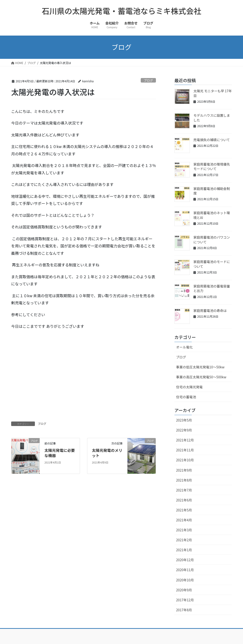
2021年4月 (184, 520)
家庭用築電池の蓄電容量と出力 (212, 288)
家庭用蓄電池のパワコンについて (212, 240)
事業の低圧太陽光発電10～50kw (200, 367)
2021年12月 (185, 440)
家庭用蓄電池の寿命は (210, 310)
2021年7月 (184, 490)
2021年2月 (184, 540)
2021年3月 (184, 530)
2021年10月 (185, 460)
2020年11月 (185, 570)
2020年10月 (185, 580)
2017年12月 (185, 600)
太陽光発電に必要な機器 (60, 453)
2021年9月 (184, 470)
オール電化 (184, 347)
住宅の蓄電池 (186, 397)
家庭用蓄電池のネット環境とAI (212, 215)
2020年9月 (184, 590)
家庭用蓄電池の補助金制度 (212, 191)
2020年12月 (185, 560)
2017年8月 (184, 610)
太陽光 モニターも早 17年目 (213, 93)
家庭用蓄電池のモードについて (212, 264)
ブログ (148, 80)
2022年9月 (184, 430)
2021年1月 (184, 550)
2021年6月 (184, 500)
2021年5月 (184, 510)
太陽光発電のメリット (107, 453)
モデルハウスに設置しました (212, 118)
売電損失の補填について (212, 140)
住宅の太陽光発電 (189, 387)
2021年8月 (184, 480)
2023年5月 (184, 420)
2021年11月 (185, 450)
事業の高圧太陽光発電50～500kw (201, 377)
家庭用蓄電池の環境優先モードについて (212, 167)
